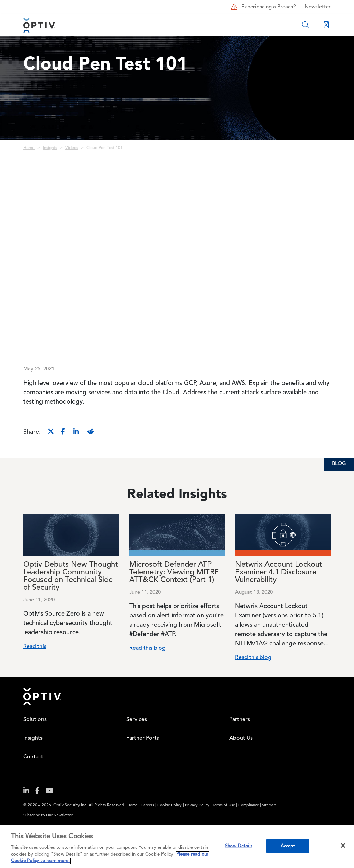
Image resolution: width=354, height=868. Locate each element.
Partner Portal (143, 738)
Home (29, 148)
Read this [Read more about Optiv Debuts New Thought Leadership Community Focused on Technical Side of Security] (35, 647)
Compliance (249, 806)
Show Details (239, 846)
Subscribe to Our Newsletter (48, 816)
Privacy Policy (197, 806)
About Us (241, 738)
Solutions (35, 720)
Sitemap (269, 806)
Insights (50, 148)
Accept (288, 846)
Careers (147, 806)
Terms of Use (224, 806)
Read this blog (147, 648)
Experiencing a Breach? (263, 7)
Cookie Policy (170, 806)
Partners (240, 720)
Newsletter (318, 7)
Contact (33, 757)
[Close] (343, 846)
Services (137, 720)
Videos (72, 148)
